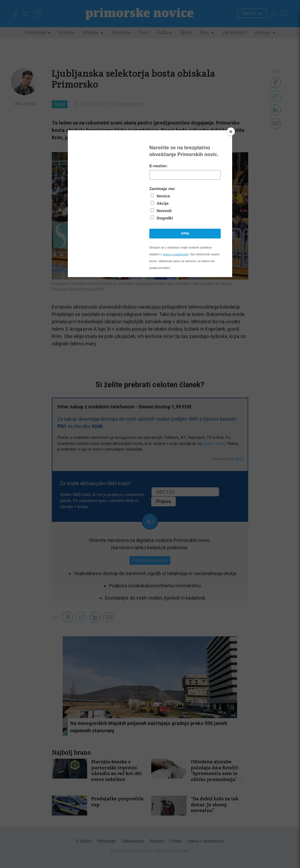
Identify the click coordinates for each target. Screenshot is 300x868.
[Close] (231, 132)
